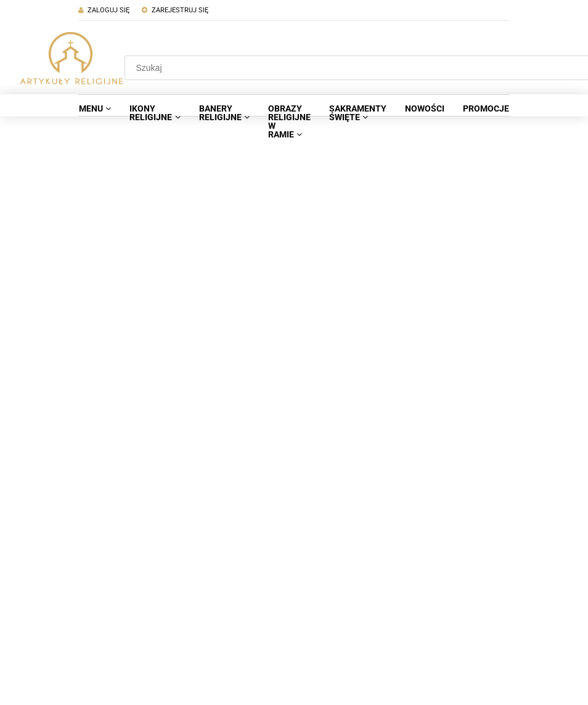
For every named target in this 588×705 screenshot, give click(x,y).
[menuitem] (95, 108)
